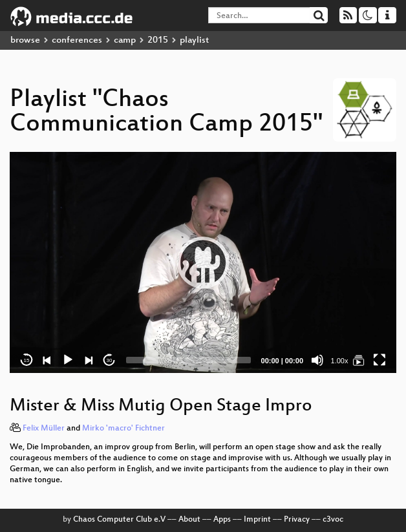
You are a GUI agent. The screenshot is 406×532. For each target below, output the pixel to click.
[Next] (89, 360)
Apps (222, 520)
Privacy (297, 520)
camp (125, 40)
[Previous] (47, 360)
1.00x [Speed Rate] (340, 361)
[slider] (188, 360)
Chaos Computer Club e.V (119, 520)
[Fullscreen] (379, 360)
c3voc (333, 520)
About (189, 520)
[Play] (68, 360)
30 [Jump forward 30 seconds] (110, 360)
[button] (203, 262)
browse (25, 40)
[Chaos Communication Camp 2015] (359, 360)
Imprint (257, 520)
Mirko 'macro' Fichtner (123, 429)
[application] (203, 262)
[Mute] (317, 360)
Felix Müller (44, 429)
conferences (77, 40)
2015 (158, 40)
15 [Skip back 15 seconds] (27, 360)
